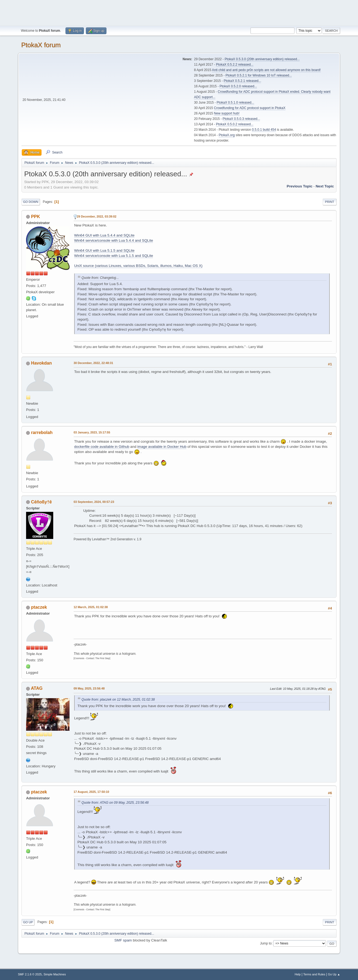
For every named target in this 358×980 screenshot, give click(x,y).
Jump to (266, 943)
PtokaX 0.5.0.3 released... (241, 119)
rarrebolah (42, 432)
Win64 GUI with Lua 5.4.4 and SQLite (104, 235)
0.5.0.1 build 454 (264, 130)
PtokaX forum (41, 45)
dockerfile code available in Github (102, 447)
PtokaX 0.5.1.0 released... (235, 103)
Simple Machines (55, 974)
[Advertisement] (179, 12)
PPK (35, 217)
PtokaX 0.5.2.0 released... (238, 86)
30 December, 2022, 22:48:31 (93, 363)
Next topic (325, 186)
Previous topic (300, 186)
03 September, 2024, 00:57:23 (94, 502)
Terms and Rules (314, 974)
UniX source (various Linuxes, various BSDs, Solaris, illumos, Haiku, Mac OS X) (138, 266)
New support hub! (227, 113)
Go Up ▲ (334, 974)
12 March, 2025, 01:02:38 (91, 607)
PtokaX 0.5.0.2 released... (235, 124)
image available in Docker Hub (162, 447)
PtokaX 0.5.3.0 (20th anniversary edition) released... (262, 59)
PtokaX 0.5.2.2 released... (235, 65)
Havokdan (41, 363)
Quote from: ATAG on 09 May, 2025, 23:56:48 (115, 803)
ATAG (37, 688)
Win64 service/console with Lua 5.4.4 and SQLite (114, 240)
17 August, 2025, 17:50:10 (91, 792)
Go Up (28, 922)
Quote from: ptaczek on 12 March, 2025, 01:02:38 (118, 700)
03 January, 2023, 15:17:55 (92, 432)
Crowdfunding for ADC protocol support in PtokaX (250, 108)
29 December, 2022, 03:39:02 (97, 216)
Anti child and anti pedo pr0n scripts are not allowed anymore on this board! (266, 70)
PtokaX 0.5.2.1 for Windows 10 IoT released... (259, 75)
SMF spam (123, 940)
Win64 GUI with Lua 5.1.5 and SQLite (104, 250)
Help (298, 974)
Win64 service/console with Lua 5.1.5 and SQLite (114, 256)
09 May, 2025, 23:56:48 (89, 688)
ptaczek (39, 607)
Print (330, 202)
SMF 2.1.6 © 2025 (30, 974)
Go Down (31, 202)
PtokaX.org (227, 135)
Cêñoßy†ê (41, 502)
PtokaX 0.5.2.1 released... (243, 81)
